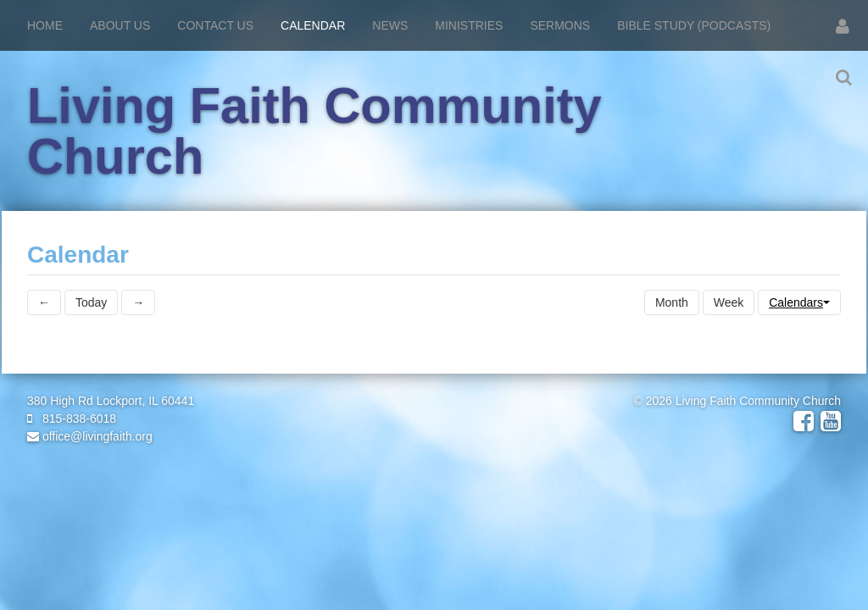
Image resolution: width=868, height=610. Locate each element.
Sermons (560, 25)
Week (729, 302)
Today (91, 302)
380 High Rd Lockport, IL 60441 (111, 401)
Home (45, 25)
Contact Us (215, 25)
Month (672, 302)
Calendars (799, 302)
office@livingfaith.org (90, 436)
